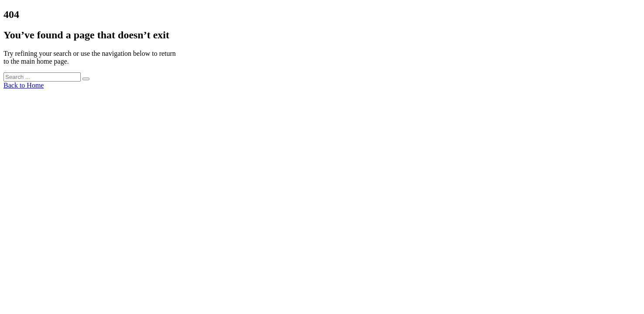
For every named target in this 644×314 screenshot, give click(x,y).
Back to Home (24, 85)
